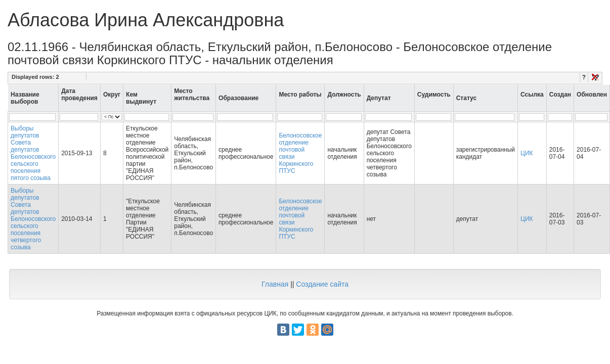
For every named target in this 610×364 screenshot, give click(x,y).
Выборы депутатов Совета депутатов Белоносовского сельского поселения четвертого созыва (33, 219)
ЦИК (527, 153)
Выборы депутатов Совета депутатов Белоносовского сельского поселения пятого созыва (33, 153)
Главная (275, 284)
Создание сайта (322, 284)
